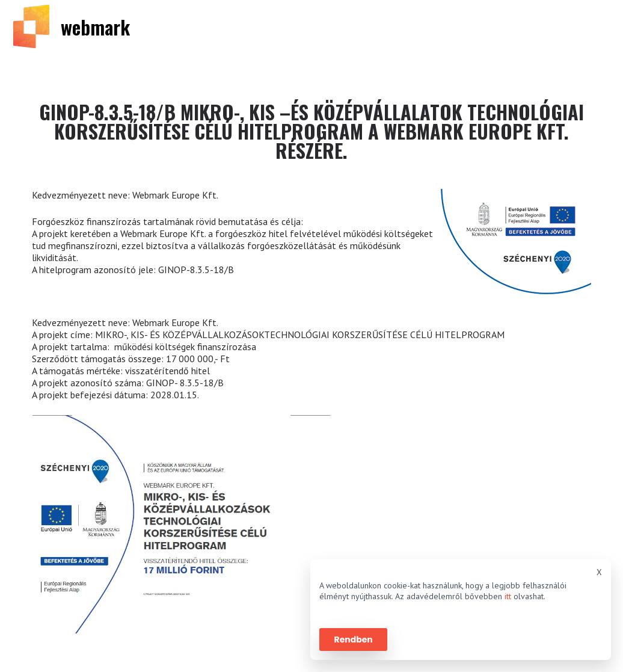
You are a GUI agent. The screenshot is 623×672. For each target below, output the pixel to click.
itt (508, 596)
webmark (95, 27)
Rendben (354, 640)
